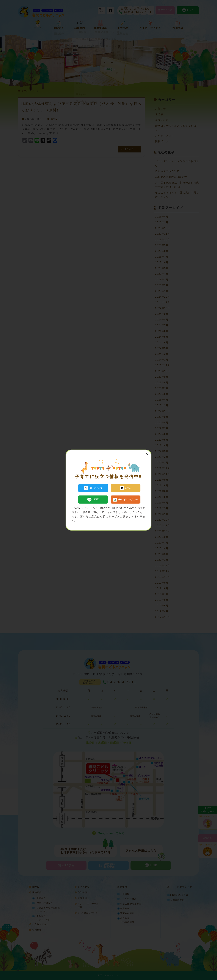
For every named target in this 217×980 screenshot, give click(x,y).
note (125, 488)
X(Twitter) (93, 488)
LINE (93, 499)
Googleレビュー (125, 499)
